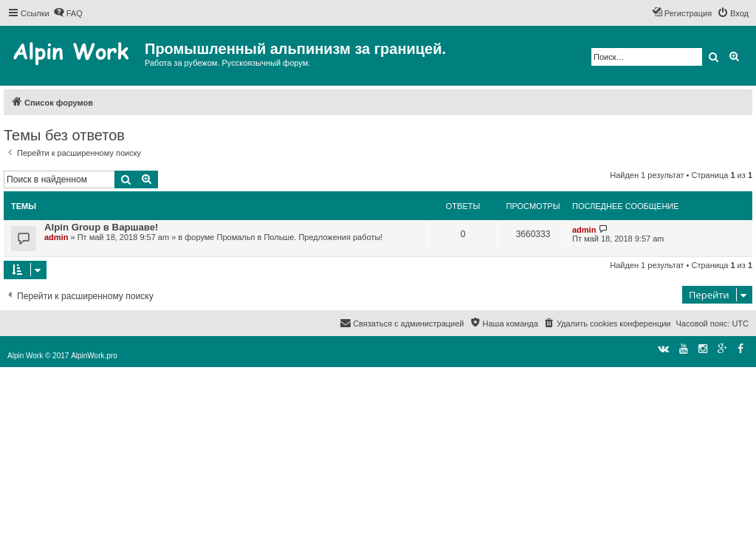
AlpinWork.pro (94, 356)
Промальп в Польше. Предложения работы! (300, 237)
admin (56, 237)
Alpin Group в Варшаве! (102, 227)
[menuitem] (68, 13)
